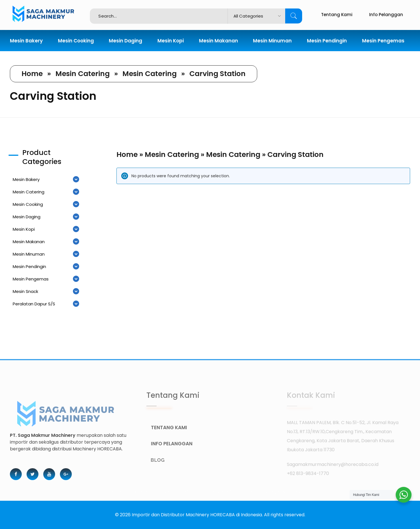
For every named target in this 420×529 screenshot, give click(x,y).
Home (32, 74)
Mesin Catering (83, 74)
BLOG (165, 460)
